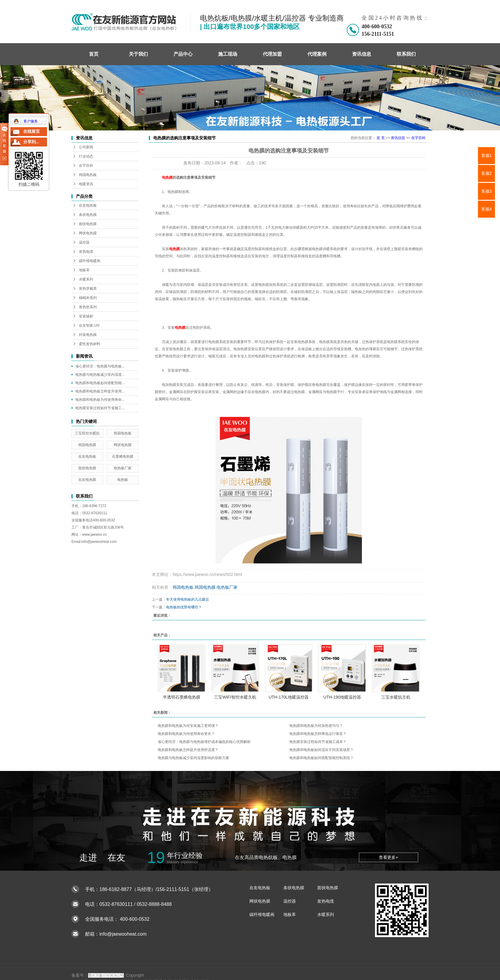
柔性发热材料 (90, 344)
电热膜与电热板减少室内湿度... (100, 375)
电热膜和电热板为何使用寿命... (100, 400)
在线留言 (32, 131)
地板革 (84, 270)
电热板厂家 (123, 468)
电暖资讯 (86, 184)
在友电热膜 (87, 480)
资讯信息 (362, 54)
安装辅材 (86, 316)
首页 (94, 54)
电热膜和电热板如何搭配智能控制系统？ (321, 758)
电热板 (123, 480)
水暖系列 (86, 279)
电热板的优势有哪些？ (184, 607)
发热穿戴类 (88, 289)
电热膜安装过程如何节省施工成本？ (318, 742)
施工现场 (228, 54)
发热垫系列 (88, 307)
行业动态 (86, 156)
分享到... (31, 142)
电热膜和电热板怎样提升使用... (100, 391)
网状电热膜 (88, 233)
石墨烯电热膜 (123, 456)
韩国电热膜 (87, 445)
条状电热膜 (88, 215)
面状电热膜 (88, 224)
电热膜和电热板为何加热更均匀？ (316, 726)
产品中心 (183, 54)
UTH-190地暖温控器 (342, 697)
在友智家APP (89, 325)
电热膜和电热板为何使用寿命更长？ (186, 734)
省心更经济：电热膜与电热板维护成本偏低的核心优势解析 (204, 742)
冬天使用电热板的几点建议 (187, 599)
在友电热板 (88, 205)
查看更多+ (388, 857)
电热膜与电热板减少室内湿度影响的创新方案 (193, 758)
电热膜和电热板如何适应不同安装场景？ (321, 750)
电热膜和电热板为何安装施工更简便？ (188, 726)
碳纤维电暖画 (90, 261)
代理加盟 (272, 54)
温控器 (84, 242)
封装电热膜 (88, 335)
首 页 (381, 138)
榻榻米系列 (88, 298)
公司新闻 (86, 147)
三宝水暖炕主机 (396, 697)
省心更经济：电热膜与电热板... (100, 366)
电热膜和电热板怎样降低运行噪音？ (318, 734)
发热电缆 (86, 252)
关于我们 (138, 54)
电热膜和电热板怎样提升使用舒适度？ (188, 750)
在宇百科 (86, 166)
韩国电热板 (88, 175)
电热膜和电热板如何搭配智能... (100, 383)
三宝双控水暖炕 (87, 433)
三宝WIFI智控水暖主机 (235, 697)
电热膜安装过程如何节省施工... (100, 408)
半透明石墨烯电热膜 (182, 697)
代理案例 (317, 54)
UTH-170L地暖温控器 (289, 697)
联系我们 (406, 54)
